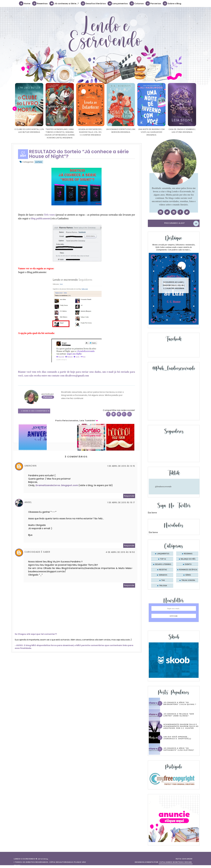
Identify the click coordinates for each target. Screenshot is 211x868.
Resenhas (40, 3)
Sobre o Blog (172, 3)
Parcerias (153, 3)
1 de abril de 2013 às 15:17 (121, 502)
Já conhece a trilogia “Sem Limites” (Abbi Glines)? (179, 715)
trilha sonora (188, 580)
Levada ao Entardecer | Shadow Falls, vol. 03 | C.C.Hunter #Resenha (97, 132)
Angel (28, 502)
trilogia (163, 586)
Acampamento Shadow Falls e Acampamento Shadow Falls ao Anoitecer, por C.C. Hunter (181, 726)
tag (163, 580)
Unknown (30, 466)
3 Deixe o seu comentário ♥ (35, 411)
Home (25, 3)
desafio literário (163, 564)
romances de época (188, 570)
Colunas (137, 3)
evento (188, 564)
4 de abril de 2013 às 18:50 (120, 552)
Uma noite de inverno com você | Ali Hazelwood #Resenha (158, 132)
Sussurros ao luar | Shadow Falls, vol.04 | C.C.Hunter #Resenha (174, 285)
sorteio (39, 162)
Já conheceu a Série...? (64, 3)
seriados (163, 575)
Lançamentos (118, 3)
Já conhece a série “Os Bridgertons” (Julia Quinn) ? (180, 703)
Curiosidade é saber (37, 552)
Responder (129, 496)
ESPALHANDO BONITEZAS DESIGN (176, 862)
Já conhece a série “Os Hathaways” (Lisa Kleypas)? (179, 749)
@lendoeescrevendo (163, 486)
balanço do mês (188, 559)
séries (188, 575)
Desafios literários (93, 3)
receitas (163, 570)
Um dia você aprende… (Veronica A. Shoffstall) (177, 738)
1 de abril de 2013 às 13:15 (121, 466)
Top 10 (163, 559)
